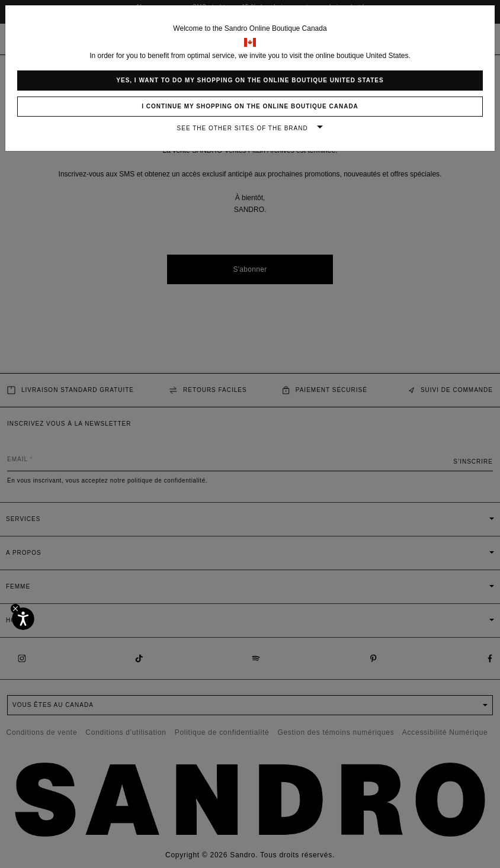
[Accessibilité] (23, 619)
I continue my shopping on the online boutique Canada (250, 106)
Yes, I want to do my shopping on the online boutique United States (250, 80)
